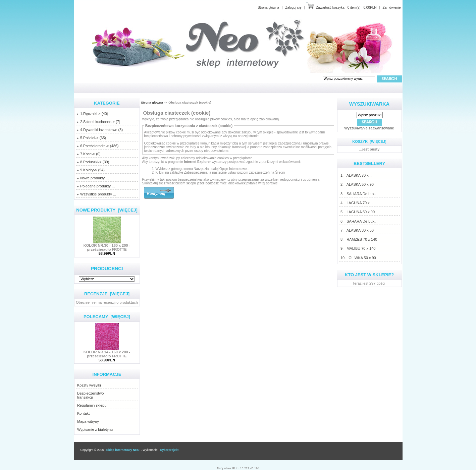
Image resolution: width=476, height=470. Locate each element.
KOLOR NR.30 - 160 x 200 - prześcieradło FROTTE (107, 246)
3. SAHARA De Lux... (359, 194)
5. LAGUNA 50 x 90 (357, 212)
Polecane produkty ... (96, 186)
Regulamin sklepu (92, 405)
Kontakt (83, 413)
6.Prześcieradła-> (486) (98, 146)
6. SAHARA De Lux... (359, 221)
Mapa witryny (88, 421)
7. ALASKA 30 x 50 (357, 230)
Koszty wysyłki (89, 385)
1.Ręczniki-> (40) (93, 114)
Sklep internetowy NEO (123, 450)
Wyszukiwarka (369, 104)
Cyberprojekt (169, 450)
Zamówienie (392, 8)
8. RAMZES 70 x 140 (359, 239)
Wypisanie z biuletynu (95, 429)
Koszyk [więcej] (369, 141)
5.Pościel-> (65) (92, 138)
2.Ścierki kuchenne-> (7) (99, 122)
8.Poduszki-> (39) (93, 162)
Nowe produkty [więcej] (107, 210)
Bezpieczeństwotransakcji (91, 395)
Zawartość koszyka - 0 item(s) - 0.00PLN (346, 8)
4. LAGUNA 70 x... (356, 203)
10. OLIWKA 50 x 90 (358, 258)
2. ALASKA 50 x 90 (357, 184)
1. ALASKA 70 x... (356, 175)
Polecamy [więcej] (107, 317)
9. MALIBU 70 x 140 (358, 248)
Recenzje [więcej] (107, 294)
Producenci (107, 269)
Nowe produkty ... (93, 178)
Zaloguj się (293, 8)
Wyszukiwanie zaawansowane (369, 128)
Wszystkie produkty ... (97, 194)
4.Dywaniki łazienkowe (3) (100, 130)
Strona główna (268, 8)
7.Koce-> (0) (89, 154)
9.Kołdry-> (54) (91, 170)
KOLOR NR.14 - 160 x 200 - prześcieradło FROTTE (107, 352)
